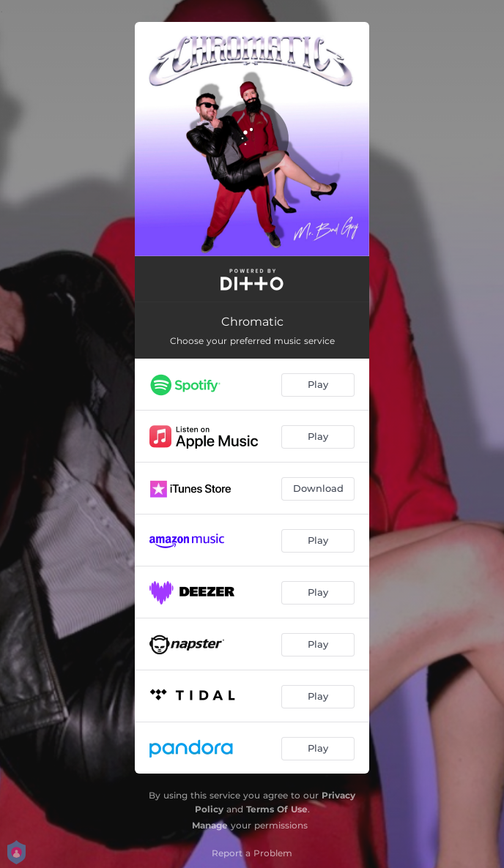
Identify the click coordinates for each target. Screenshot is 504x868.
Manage (210, 825)
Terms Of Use (277, 809)
